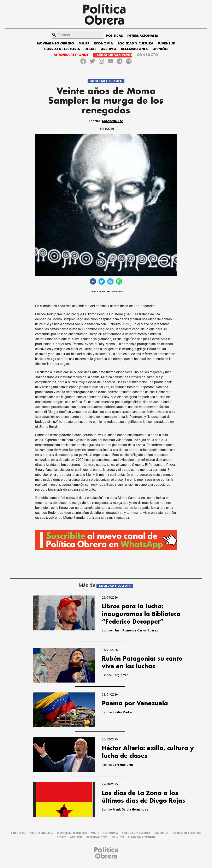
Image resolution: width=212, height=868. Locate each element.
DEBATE (90, 49)
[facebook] (93, 282)
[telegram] (110, 282)
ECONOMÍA (104, 44)
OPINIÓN (160, 49)
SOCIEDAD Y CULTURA (135, 44)
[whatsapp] (119, 282)
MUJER (84, 44)
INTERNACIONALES (143, 36)
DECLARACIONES (134, 49)
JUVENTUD (166, 44)
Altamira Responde (142, 837)
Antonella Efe (112, 121)
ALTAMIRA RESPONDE (71, 55)
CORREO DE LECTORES (62, 49)
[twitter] (102, 282)
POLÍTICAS (114, 36)
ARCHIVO (109, 49)
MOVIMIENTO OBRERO (56, 44)
